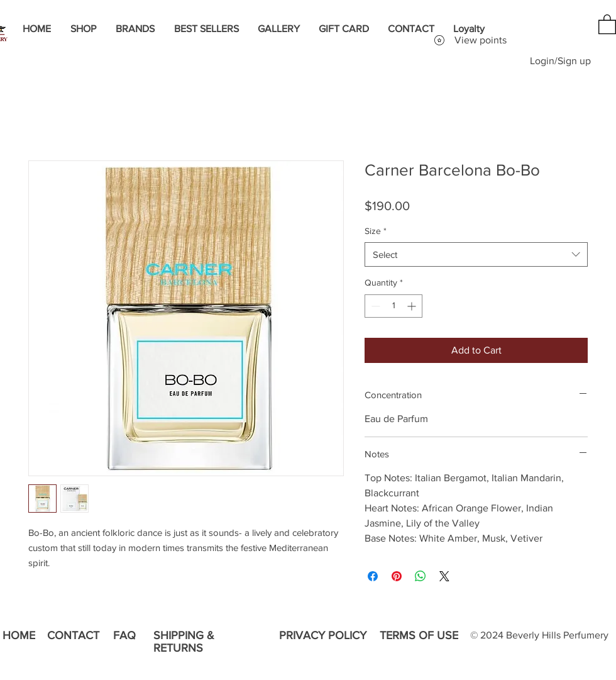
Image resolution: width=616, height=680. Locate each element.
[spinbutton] (393, 306)
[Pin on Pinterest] (397, 576)
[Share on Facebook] (373, 576)
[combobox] (476, 254)
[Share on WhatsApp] (421, 576)
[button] (607, 24)
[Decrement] (374, 306)
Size (376, 231)
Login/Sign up (560, 61)
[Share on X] (444, 576)
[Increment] (413, 306)
